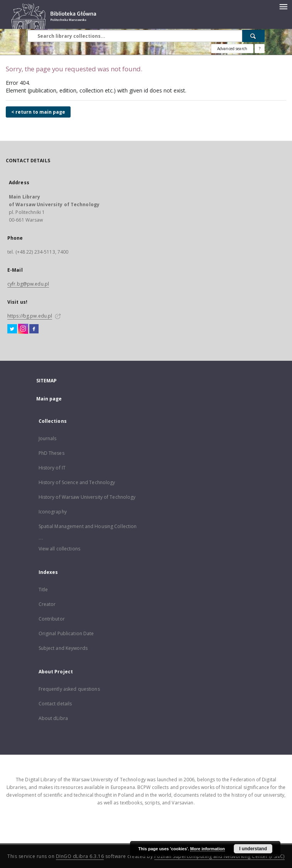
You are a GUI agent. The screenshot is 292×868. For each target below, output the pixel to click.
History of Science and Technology (77, 482)
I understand (253, 849)
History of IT (52, 468)
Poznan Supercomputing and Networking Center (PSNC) (219, 856)
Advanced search (232, 49)
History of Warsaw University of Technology (87, 497)
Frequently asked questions (69, 689)
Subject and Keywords (63, 648)
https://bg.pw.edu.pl (30, 316)
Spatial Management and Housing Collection (88, 526)
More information (208, 849)
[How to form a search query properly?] (260, 49)
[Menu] (283, 6)
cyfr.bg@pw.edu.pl (28, 284)
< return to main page (38, 112)
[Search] (253, 36)
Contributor (52, 619)
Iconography (53, 512)
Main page (49, 399)
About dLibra (53, 718)
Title (43, 590)
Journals (48, 438)
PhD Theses (51, 453)
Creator (47, 604)
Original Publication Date (66, 633)
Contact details (55, 704)
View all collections (59, 549)
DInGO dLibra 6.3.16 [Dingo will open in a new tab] (80, 856)
